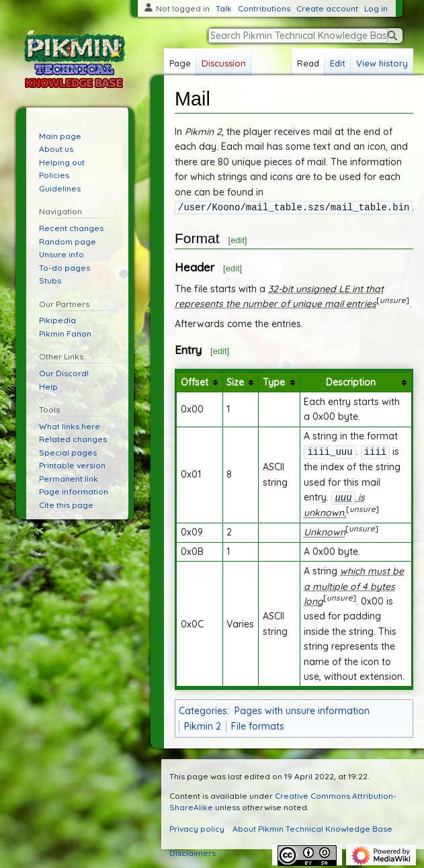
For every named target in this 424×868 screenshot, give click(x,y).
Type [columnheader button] (274, 382)
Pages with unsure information (302, 709)
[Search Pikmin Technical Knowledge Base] (298, 36)
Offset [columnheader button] (195, 382)
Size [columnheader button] (235, 382)
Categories (203, 709)
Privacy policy (197, 827)
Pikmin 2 (203, 724)
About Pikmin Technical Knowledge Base (312, 827)
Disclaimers (193, 851)
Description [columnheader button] (351, 382)
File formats (258, 724)
